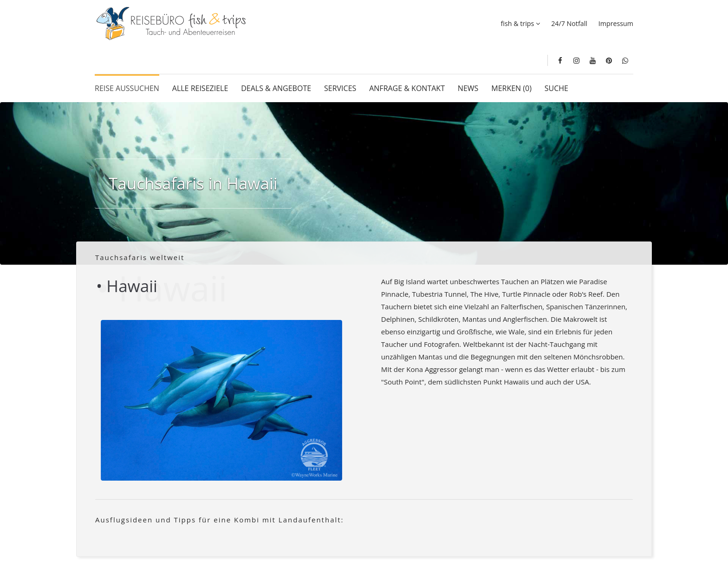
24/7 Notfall (569, 23)
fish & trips (518, 23)
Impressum (616, 23)
